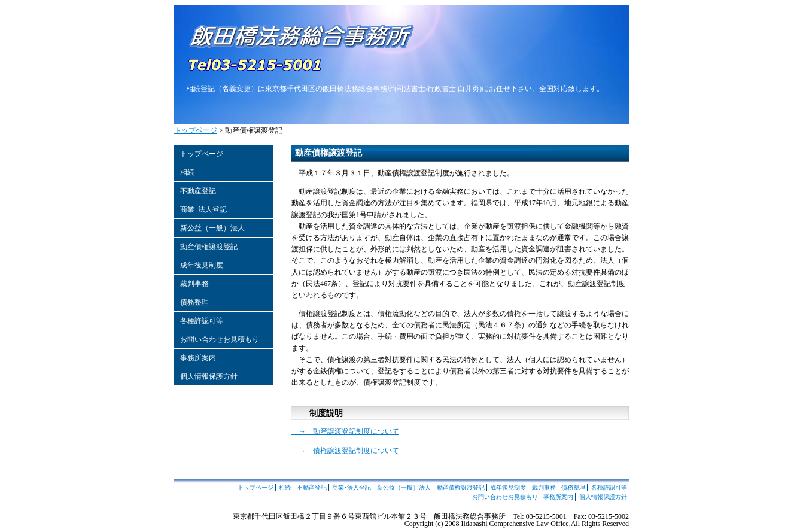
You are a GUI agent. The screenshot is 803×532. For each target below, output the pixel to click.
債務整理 (194, 302)
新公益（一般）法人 (212, 228)
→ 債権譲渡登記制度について (345, 451)
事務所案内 (198, 358)
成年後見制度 (202, 265)
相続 (187, 172)
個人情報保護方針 (209, 376)
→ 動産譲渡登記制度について (345, 431)
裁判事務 (194, 284)
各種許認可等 (202, 321)
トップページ (196, 130)
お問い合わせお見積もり (220, 339)
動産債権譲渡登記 (209, 247)
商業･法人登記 (203, 209)
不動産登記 (198, 191)
